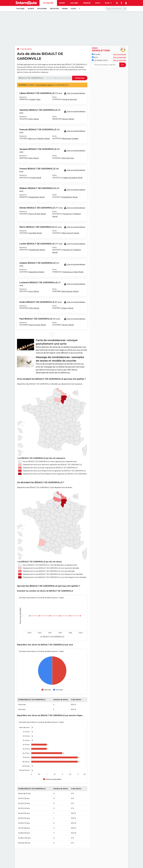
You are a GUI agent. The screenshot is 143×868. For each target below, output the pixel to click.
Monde (65, 9)
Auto (98, 3)
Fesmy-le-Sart (35, 214)
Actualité (96, 54)
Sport (62, 3)
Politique (20, 9)
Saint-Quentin (67, 291)
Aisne (36, 119)
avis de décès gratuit (45, 85)
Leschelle (32, 233)
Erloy (31, 119)
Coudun (33, 99)
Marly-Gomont (68, 233)
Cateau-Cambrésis (70, 178)
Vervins (66, 119)
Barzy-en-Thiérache (36, 139)
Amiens (66, 99)
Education (54, 9)
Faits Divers (42, 9)
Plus (108, 3)
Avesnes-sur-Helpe (71, 272)
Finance (87, 3)
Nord (39, 178)
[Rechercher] (116, 9)
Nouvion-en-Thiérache (72, 214)
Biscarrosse (67, 139)
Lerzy (31, 291)
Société (31, 9)
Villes (73, 9)
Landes (75, 139)
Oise (38, 99)
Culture (74, 3)
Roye (64, 158)
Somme (73, 99)
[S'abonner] (109, 65)
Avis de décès (27, 49)
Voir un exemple (120, 54)
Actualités (48, 3)
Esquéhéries (34, 197)
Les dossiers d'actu (100, 60)
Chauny (65, 308)
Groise (33, 178)
